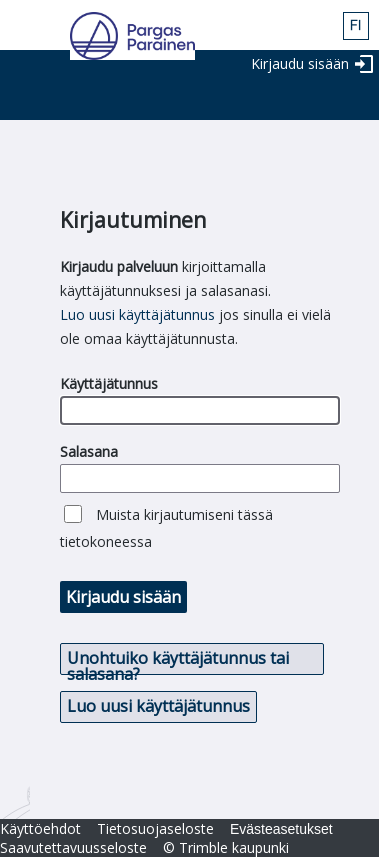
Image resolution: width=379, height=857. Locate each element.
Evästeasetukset (281, 829)
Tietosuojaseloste (155, 828)
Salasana (89, 451)
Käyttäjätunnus (109, 383)
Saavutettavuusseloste (73, 847)
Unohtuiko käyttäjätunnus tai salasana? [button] (178, 661)
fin (356, 26)
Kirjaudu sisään (300, 63)
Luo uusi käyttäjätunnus (137, 314)
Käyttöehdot (40, 828)
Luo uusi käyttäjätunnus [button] (158, 706)
